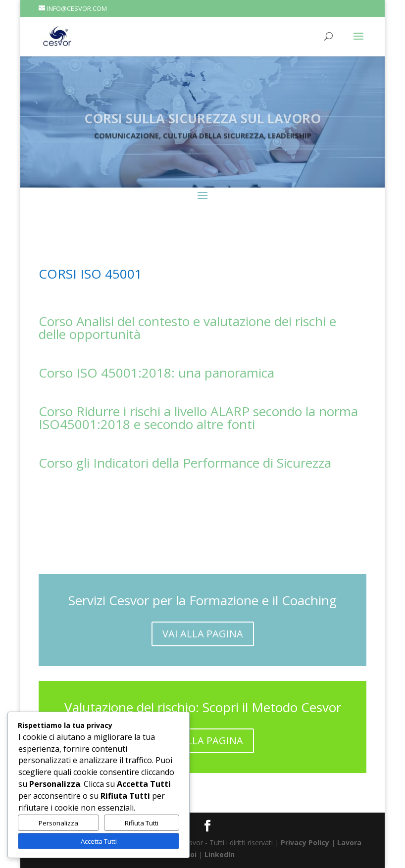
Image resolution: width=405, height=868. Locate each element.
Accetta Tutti (99, 841)
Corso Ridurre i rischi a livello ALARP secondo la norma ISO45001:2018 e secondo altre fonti (198, 418)
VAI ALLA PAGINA (203, 634)
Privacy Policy (305, 843)
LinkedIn (220, 854)
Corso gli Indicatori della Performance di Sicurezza (185, 463)
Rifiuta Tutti (142, 823)
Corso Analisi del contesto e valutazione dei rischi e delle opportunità (187, 328)
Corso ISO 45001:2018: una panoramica (156, 373)
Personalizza (58, 823)
